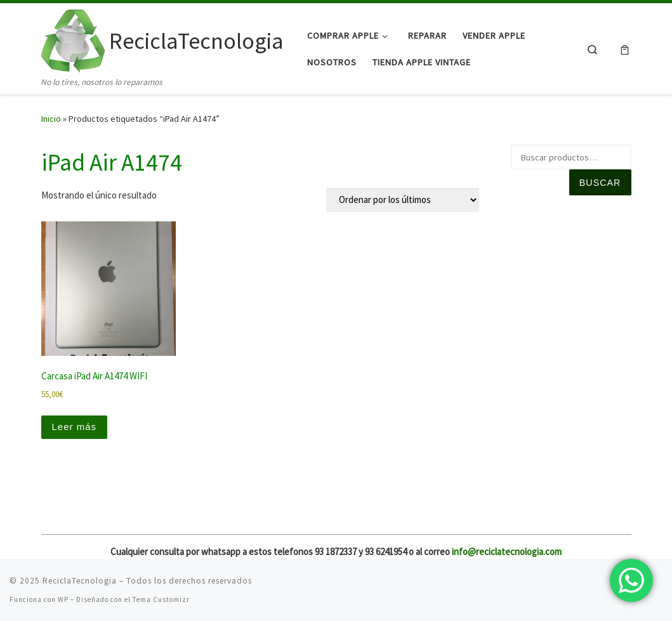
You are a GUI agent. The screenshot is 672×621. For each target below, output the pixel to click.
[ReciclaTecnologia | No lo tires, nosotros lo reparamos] (73, 39)
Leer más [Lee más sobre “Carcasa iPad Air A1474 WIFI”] (75, 427)
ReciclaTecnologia (80, 581)
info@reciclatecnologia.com (507, 552)
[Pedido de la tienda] (403, 200)
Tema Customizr (161, 599)
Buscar (600, 183)
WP (63, 599)
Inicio (51, 119)
